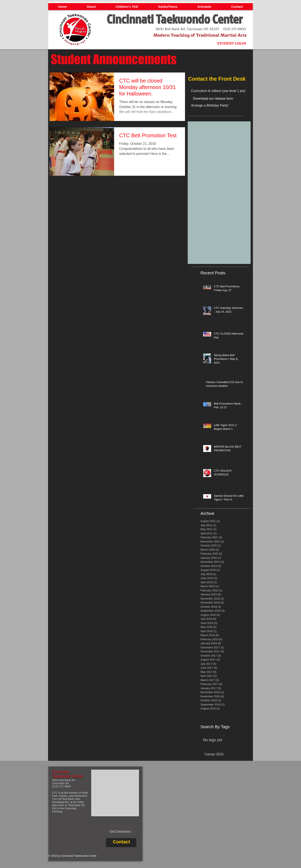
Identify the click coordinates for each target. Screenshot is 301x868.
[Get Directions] (120, 832)
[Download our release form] (213, 99)
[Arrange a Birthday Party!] (220, 106)
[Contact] (121, 842)
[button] (91, 7)
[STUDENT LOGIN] (232, 44)
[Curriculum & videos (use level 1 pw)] (224, 91)
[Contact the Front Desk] (219, 79)
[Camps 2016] (214, 755)
